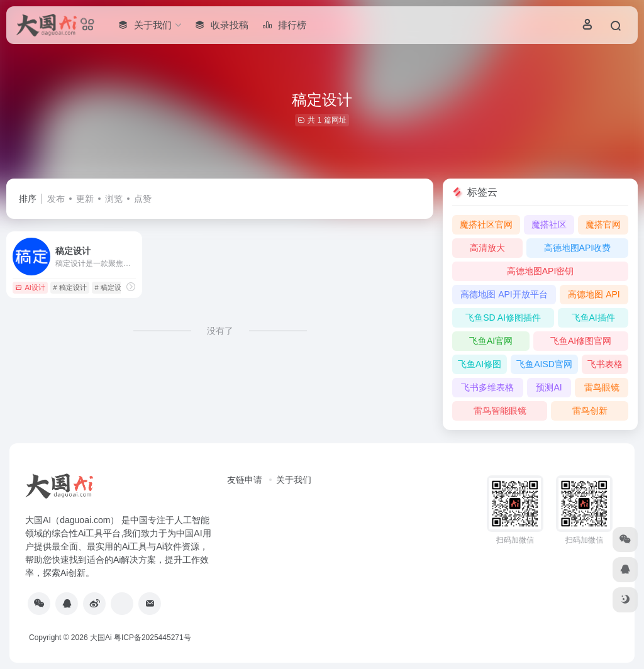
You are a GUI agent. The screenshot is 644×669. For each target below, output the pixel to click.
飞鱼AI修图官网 (581, 341)
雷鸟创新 (590, 411)
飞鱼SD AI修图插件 (503, 318)
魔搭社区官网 (486, 224)
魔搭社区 (549, 224)
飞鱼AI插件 (593, 318)
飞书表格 (605, 364)
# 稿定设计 (70, 287)
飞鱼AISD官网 (544, 364)
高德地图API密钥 (541, 271)
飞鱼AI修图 (480, 364)
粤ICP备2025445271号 (153, 638)
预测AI (549, 387)
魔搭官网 (603, 224)
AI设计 (30, 287)
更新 (85, 199)
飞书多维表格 (487, 387)
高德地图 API (594, 294)
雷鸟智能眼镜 (500, 411)
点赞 (143, 199)
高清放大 (487, 248)
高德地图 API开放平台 (504, 294)
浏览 (114, 199)
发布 (56, 199)
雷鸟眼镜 (602, 387)
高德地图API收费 (578, 248)
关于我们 (294, 480)
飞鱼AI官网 (491, 341)
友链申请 (245, 480)
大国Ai (101, 638)
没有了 (220, 331)
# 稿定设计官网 (119, 287)
